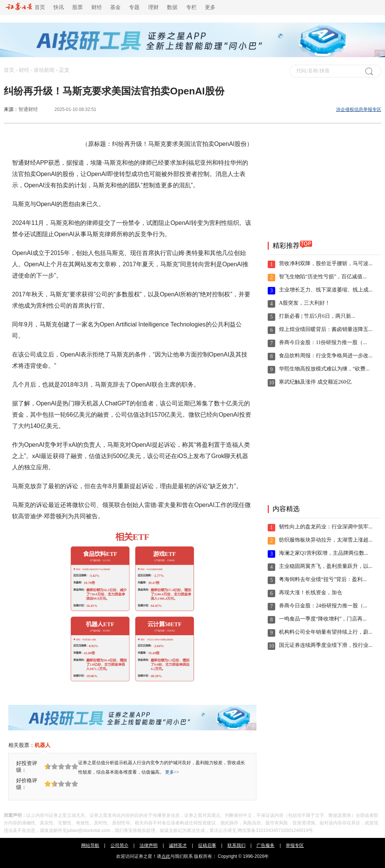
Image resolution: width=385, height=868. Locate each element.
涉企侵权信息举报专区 (359, 109)
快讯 (59, 7)
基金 (115, 7)
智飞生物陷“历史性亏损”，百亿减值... (323, 277)
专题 (134, 7)
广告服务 (265, 845)
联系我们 (236, 845)
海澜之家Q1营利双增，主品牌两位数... (324, 553)
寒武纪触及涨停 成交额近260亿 (315, 382)
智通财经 (28, 109)
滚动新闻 (44, 70)
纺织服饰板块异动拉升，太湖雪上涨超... (326, 540)
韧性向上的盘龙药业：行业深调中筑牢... (326, 527)
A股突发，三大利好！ (305, 303)
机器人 (42, 745)
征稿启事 (207, 845)
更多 (210, 7)
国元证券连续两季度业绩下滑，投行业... (326, 645)
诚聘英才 (178, 845)
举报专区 (295, 845)
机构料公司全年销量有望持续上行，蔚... (326, 632)
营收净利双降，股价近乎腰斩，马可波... (326, 263)
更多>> (172, 772)
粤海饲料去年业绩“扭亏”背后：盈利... (323, 579)
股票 (77, 7)
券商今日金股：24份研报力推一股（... (323, 606)
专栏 (191, 7)
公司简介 (120, 845)
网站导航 (90, 845)
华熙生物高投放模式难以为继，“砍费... (324, 369)
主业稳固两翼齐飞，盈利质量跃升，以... (326, 566)
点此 (166, 856)
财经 (97, 7)
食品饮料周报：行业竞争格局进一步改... (326, 356)
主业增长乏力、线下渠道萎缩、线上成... (326, 290)
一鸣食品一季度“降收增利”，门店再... (323, 619)
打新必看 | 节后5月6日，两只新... (317, 316)
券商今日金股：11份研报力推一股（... (323, 342)
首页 (25, 7)
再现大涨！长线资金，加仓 (311, 593)
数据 (172, 7)
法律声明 (149, 845)
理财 (153, 7)
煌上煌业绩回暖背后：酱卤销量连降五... (326, 329)
